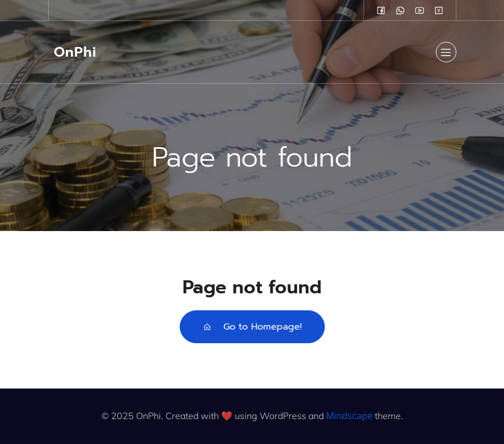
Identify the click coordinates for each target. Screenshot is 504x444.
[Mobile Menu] (446, 52)
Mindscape (349, 416)
